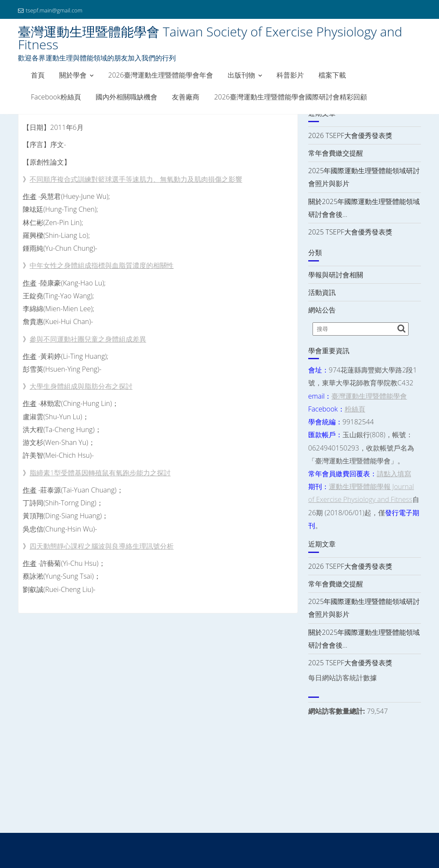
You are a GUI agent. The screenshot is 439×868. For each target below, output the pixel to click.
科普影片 (290, 75)
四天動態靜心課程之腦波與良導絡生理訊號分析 (102, 546)
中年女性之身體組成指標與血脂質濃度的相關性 (102, 265)
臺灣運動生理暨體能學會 (369, 396)
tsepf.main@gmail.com (50, 10)
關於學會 (73, 75)
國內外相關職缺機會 (126, 97)
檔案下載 (332, 75)
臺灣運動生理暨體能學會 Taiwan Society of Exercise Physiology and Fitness (210, 38)
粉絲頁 (355, 409)
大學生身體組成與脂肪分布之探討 (81, 386)
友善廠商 (186, 97)
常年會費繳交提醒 (336, 153)
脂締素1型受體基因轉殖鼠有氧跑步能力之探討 (100, 473)
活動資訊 (322, 292)
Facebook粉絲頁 (56, 97)
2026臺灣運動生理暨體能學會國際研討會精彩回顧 (290, 97)
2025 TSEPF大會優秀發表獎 (350, 232)
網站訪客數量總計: (338, 711)
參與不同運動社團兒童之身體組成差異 (88, 339)
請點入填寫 (394, 474)
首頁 (38, 75)
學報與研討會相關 (336, 275)
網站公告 (322, 310)
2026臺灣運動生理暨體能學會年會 (161, 75)
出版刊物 (241, 75)
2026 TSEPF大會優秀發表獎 (350, 135)
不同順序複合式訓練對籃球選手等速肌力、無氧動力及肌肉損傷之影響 (136, 179)
